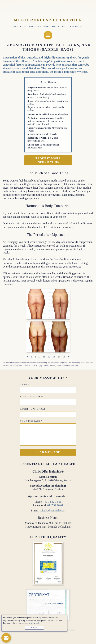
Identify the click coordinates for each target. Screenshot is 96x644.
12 (49, 357)
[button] (6, 638)
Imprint (69, 630)
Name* (24, 384)
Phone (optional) (32, 409)
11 (44, 357)
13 (54, 357)
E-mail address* (32, 397)
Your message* (31, 421)
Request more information (48, 160)
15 (64, 357)
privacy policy (35, 623)
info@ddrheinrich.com (53, 511)
